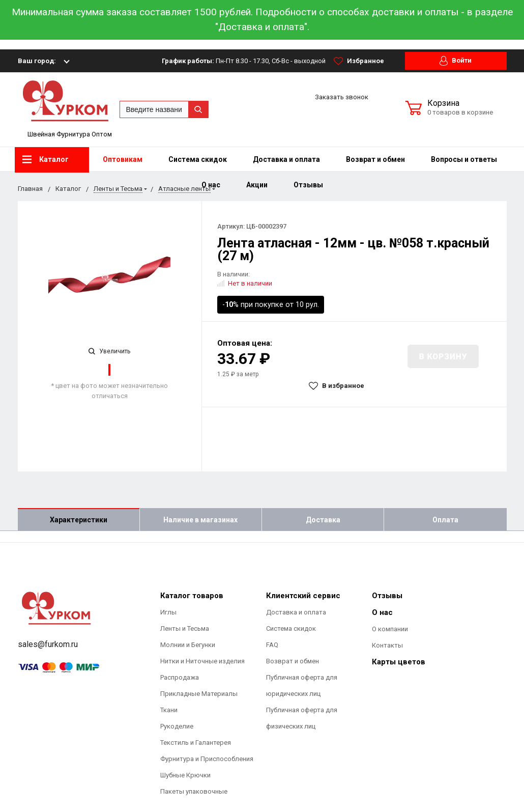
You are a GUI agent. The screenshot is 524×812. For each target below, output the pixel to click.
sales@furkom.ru (48, 644)
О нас (382, 612)
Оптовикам (123, 159)
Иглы (168, 612)
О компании (390, 629)
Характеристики (79, 520)
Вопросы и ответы (464, 159)
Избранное (359, 61)
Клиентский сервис (303, 596)
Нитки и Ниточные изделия (202, 661)
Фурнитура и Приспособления (207, 759)
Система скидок (198, 159)
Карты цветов (399, 662)
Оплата (445, 520)
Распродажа (180, 677)
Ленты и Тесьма (185, 628)
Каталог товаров (192, 596)
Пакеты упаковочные (194, 791)
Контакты (387, 645)
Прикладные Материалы (199, 694)
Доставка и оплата (286, 159)
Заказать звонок (342, 97)
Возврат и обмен (375, 159)
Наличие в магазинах (200, 520)
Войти (456, 61)
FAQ (272, 645)
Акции (257, 185)
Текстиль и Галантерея (196, 743)
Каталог (46, 159)
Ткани (169, 710)
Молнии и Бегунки (188, 645)
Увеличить (109, 351)
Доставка (323, 520)
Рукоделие (177, 726)
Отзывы (308, 185)
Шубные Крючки (185, 775)
